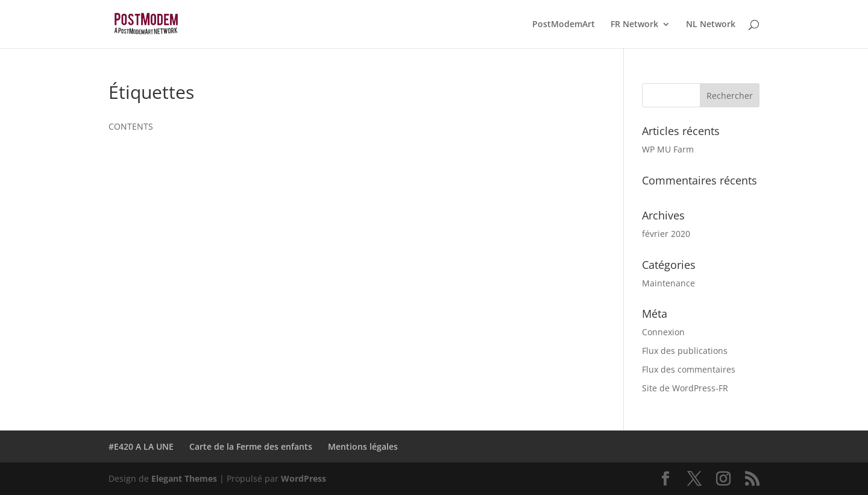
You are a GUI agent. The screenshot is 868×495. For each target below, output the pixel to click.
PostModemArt (564, 25)
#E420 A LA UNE (141, 446)
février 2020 (666, 234)
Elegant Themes (184, 478)
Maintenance (668, 283)
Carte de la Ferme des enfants (251, 446)
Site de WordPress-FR (685, 388)
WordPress (303, 478)
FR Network (634, 25)
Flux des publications (685, 351)
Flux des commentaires (689, 369)
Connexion (663, 332)
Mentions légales (363, 446)
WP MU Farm (668, 149)
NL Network (711, 25)
